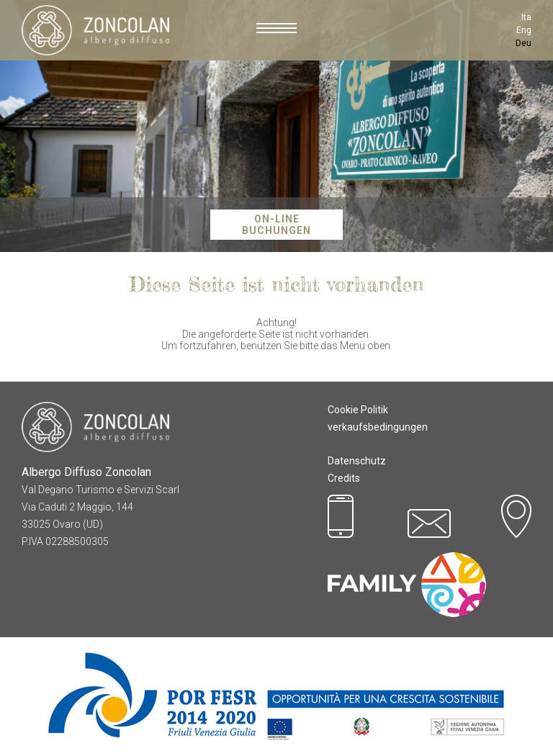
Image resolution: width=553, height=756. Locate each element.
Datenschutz (357, 461)
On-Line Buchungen (276, 225)
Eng (524, 30)
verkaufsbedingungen (378, 427)
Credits (344, 478)
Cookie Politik (358, 410)
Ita (526, 17)
